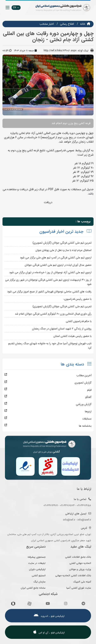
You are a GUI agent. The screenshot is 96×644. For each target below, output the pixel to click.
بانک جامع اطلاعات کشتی (78, 557)
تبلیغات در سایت (37, 563)
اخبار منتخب (47, 24)
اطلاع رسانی (67, 24)
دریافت (48, 202)
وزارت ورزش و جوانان (80, 569)
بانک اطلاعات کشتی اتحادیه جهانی (73, 576)
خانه (83, 24)
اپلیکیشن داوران (37, 569)
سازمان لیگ (40, 582)
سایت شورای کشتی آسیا (79, 588)
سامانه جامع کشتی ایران (33, 588)
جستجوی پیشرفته (37, 557)
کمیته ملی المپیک (82, 582)
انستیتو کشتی (39, 576)
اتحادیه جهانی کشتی (80, 563)
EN (16, 8)
